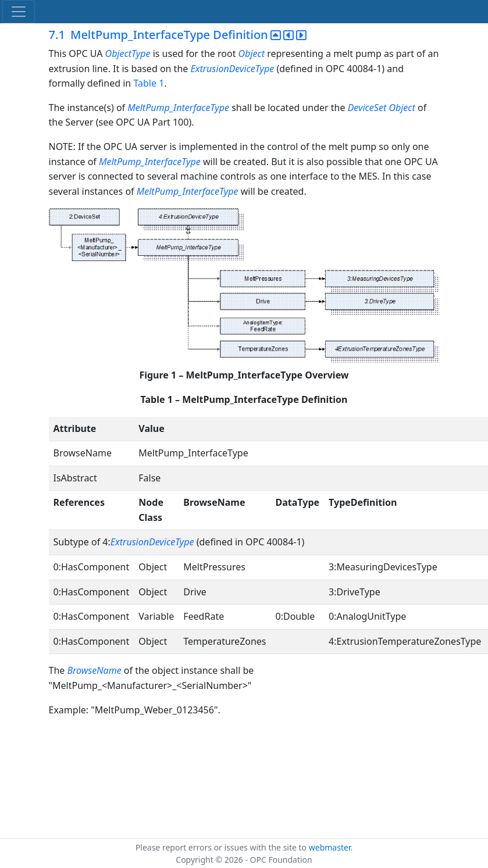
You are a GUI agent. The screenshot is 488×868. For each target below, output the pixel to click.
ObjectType (128, 53)
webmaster (330, 847)
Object (252, 53)
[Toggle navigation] (19, 12)
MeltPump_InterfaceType (178, 108)
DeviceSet (367, 108)
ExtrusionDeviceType (232, 69)
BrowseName (94, 670)
